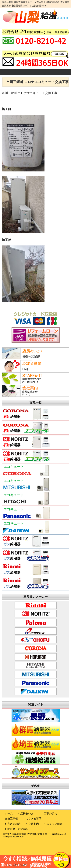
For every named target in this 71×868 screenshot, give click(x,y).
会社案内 (34, 824)
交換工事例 (11, 819)
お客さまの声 (13, 824)
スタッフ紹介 (54, 824)
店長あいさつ (28, 813)
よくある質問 (34, 819)
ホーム (9, 813)
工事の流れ (50, 813)
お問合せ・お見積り (17, 829)
